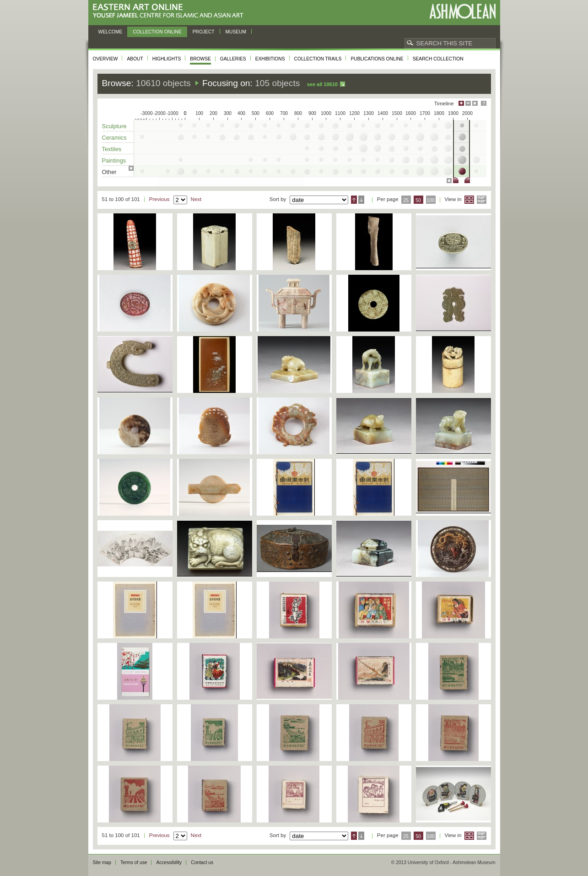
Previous (159, 199)
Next (196, 199)
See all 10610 (322, 84)
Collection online (157, 32)
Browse (200, 59)
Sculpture (114, 126)
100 (430, 200)
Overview (105, 59)
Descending (361, 200)
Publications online (377, 59)
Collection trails (318, 59)
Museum (236, 32)
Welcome (111, 32)
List (482, 200)
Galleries (233, 59)
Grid (469, 200)
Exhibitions (270, 59)
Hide (475, 103)
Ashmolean (462, 11)
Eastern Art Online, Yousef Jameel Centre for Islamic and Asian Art (170, 11)
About (135, 59)
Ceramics (114, 138)
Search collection (438, 59)
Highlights (167, 59)
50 (418, 200)
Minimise (468, 103)
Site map (102, 862)
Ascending (354, 200)
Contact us (202, 862)
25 (406, 200)
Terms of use (134, 862)
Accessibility (169, 862)
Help (484, 103)
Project (204, 32)
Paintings (114, 161)
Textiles (112, 149)
